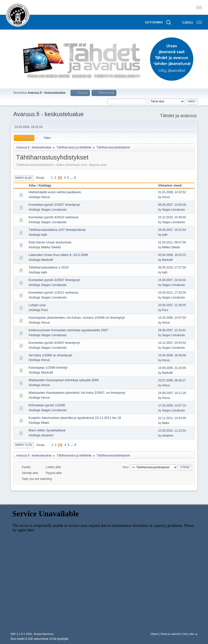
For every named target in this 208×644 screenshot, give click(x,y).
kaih (44, 235)
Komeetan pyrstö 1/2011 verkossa (53, 292)
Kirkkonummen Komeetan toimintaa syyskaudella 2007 (68, 330)
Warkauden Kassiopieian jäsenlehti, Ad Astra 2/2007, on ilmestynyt (77, 393)
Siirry (126, 467)
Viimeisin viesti (170, 185)
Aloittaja (45, 185)
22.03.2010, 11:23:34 (172, 431)
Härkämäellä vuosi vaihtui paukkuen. (55, 192)
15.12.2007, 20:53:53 (172, 343)
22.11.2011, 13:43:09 (172, 418)
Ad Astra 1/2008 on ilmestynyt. (51, 355)
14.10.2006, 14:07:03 (172, 318)
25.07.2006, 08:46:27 (172, 380)
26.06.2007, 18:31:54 (172, 230)
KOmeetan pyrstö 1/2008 (47, 405)
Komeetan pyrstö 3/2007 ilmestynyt (54, 280)
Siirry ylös (24, 445)
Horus (45, 197)
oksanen (47, 435)
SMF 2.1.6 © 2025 (21, 634)
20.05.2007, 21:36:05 (172, 305)
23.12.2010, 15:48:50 (172, 217)
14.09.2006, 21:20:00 (172, 368)
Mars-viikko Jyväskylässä (47, 430)
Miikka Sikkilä (51, 247)
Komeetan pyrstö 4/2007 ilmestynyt (54, 343)
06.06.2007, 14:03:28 (172, 205)
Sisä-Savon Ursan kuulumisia (50, 242)
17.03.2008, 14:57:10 (172, 406)
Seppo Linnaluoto (54, 210)
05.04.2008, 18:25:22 (172, 255)
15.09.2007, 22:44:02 (172, 280)
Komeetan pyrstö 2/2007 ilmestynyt (54, 205)
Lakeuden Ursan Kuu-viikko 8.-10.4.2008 (58, 255)
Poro (44, 310)
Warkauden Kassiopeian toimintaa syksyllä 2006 (63, 380)
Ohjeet (154, 634)
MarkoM (47, 260)
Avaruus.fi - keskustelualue (48, 114)
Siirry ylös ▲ (190, 634)
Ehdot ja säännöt (171, 634)
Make (45, 423)
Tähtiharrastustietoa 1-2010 (49, 267)
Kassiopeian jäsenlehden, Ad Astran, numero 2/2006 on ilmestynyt (76, 318)
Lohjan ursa (37, 305)
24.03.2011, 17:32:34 (172, 293)
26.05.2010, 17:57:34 (172, 267)
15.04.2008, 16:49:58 (172, 355)
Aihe (32, 185)
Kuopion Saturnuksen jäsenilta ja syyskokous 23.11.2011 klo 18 (75, 418)
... (72, 178)
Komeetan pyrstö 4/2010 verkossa (53, 217)
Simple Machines (44, 634)
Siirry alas (23, 178)
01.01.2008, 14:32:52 (172, 192)
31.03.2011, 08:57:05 (172, 242)
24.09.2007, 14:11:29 (172, 393)
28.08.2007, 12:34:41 (172, 330)
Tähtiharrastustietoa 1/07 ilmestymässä (57, 230)
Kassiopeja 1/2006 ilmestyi (48, 368)
